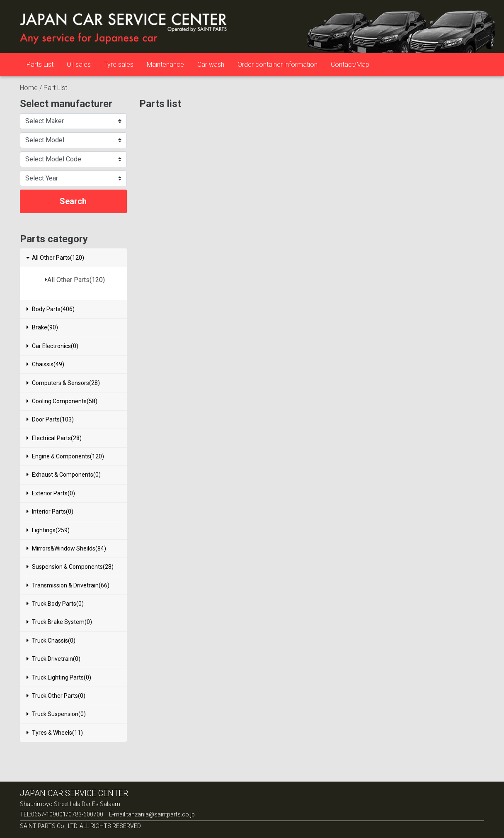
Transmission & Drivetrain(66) (68, 585)
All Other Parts (68, 280)
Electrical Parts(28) (54, 438)
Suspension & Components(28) (70, 567)
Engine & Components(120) (65, 456)
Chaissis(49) (45, 364)
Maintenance (165, 65)
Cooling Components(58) (62, 401)
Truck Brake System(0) (59, 622)
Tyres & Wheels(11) (55, 733)
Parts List (40, 65)
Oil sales (79, 65)
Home (29, 88)
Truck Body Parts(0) (55, 604)
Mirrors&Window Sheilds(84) (66, 548)
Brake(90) (42, 327)
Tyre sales (119, 65)
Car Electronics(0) (52, 346)
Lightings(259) (48, 530)
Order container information (277, 65)
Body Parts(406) (51, 309)
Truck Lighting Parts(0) (59, 677)
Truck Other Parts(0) (56, 696)
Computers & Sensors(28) (63, 383)
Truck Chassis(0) (51, 641)
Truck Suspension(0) (56, 714)
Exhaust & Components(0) (64, 475)
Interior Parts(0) (50, 512)
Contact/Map (350, 65)
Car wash (211, 65)
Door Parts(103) (50, 419)
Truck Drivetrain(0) (53, 659)
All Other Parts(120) (55, 258)
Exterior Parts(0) (51, 493)
